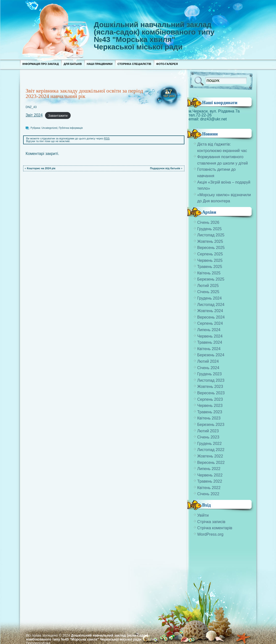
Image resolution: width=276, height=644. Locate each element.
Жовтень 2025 (210, 241)
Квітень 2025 (209, 273)
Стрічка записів (211, 522)
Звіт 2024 (34, 115)
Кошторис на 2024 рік (41, 168)
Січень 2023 (208, 437)
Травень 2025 (210, 267)
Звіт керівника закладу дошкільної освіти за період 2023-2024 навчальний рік (84, 93)
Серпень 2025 (210, 254)
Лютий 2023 (208, 431)
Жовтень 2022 (210, 456)
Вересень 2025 (211, 248)
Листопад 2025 (211, 235)
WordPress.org (210, 534)
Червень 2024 (210, 336)
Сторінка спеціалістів (134, 64)
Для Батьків (73, 64)
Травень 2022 (210, 481)
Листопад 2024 (211, 305)
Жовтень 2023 (210, 387)
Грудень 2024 (209, 298)
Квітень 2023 (209, 418)
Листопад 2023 (211, 380)
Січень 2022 (208, 494)
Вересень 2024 (211, 317)
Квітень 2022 (209, 488)
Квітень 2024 (209, 349)
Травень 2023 (210, 412)
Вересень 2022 (211, 463)
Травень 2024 (210, 342)
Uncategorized (49, 128)
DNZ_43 (31, 107)
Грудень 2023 (209, 374)
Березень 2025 (211, 279)
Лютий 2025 (208, 286)
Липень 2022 (209, 469)
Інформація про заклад (41, 64)
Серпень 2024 (210, 323)
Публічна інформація (71, 128)
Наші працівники (100, 64)
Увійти (203, 515)
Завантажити (58, 115)
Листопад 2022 (211, 450)
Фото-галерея (167, 64)
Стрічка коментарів (215, 528)
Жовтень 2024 (210, 311)
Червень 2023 (210, 406)
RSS (107, 138)
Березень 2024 (211, 355)
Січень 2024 (208, 368)
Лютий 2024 (208, 361)
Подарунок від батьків (165, 168)
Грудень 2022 (209, 444)
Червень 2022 (210, 475)
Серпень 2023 (210, 399)
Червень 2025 (210, 260)
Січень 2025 (208, 292)
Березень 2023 (211, 425)
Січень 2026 (208, 222)
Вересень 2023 (211, 393)
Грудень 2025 (209, 229)
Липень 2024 (209, 330)
